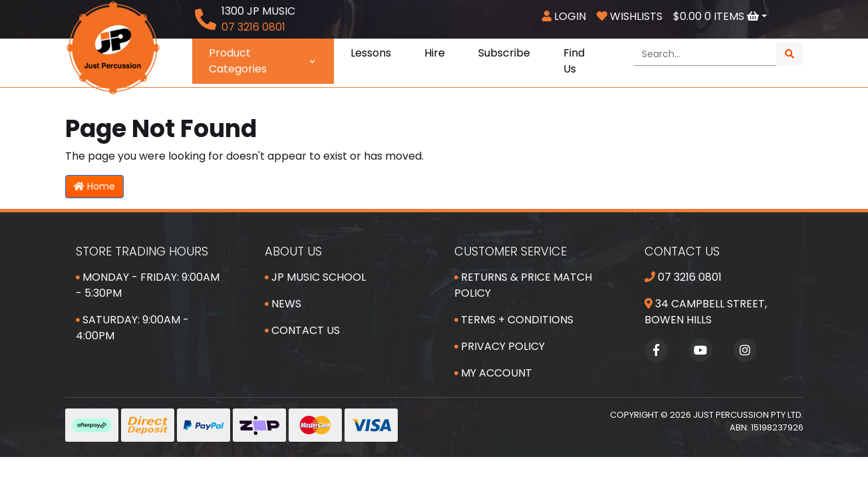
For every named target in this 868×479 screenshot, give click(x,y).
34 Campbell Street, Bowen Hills (706, 312)
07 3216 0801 (683, 277)
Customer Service (510, 251)
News (283, 304)
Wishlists (630, 16)
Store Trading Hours (142, 251)
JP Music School (315, 277)
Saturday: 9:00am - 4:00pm (132, 328)
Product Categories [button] (263, 61)
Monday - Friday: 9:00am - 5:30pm (148, 285)
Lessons (371, 53)
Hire (435, 53)
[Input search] (705, 54)
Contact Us (302, 330)
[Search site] (790, 54)
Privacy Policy (500, 346)
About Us (293, 251)
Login (564, 16)
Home (94, 186)
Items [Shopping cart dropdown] (717, 16)
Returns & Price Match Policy (523, 285)
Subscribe (504, 53)
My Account (493, 373)
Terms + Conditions (514, 320)
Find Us (574, 61)
